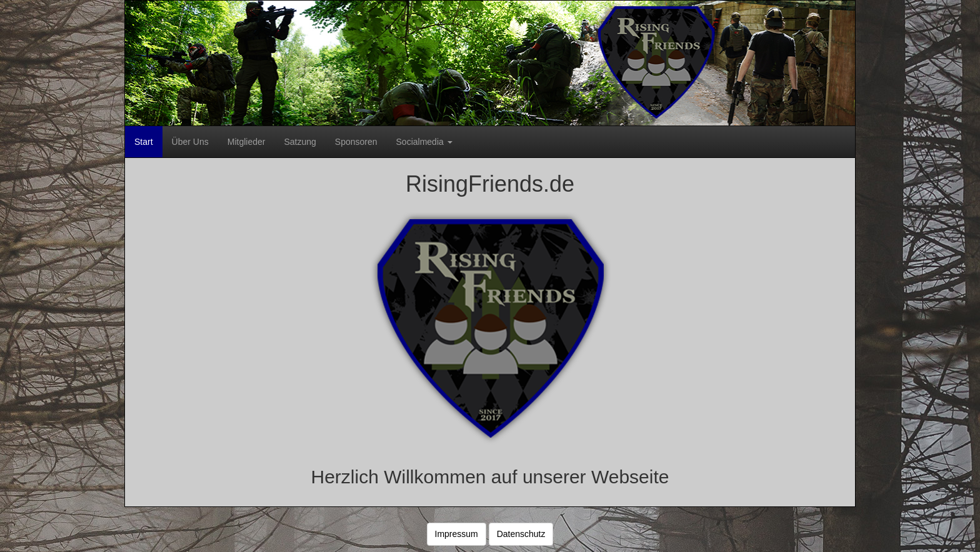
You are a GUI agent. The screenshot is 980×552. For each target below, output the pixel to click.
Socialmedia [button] (424, 142)
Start (144, 142)
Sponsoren (356, 142)
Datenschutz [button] (521, 534)
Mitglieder (247, 142)
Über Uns (190, 142)
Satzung (300, 142)
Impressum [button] (457, 534)
